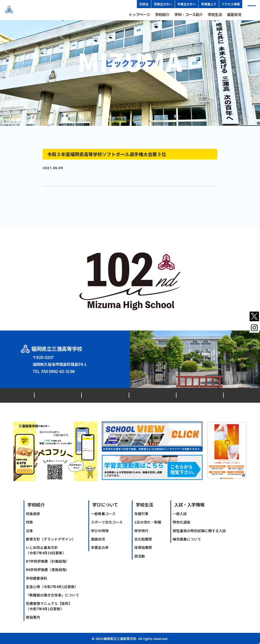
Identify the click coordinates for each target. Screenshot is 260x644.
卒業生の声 (100, 547)
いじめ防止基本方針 (46, 550)
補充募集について (187, 539)
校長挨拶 (33, 514)
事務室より (209, 4)
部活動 (140, 556)
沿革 (29, 531)
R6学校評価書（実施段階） (48, 570)
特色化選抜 (182, 522)
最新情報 (44, 395)
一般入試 (180, 514)
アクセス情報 (231, 4)
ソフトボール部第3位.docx (61, 176)
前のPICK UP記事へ (58, 193)
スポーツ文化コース (107, 522)
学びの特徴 (100, 531)
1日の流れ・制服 (148, 522)
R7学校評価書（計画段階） (48, 561)
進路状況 (234, 14)
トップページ (139, 14)
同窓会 (144, 4)
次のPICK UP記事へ (202, 193)
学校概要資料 (37, 578)
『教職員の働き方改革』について (53, 595)
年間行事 (141, 514)
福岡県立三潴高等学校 (39, 10)
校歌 (29, 522)
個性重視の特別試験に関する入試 (199, 531)
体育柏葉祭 (143, 547)
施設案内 (33, 617)
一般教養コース (103, 514)
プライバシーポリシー (128, 395)
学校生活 (215, 14)
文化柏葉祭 (143, 539)
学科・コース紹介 (189, 14)
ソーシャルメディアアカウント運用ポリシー (191, 395)
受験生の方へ (163, 4)
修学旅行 (141, 531)
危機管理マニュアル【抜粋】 (49, 606)
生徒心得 (52, 587)
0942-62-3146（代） (59, 368)
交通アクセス (71, 395)
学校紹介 (162, 14)
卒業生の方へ (187, 4)
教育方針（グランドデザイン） (51, 539)
